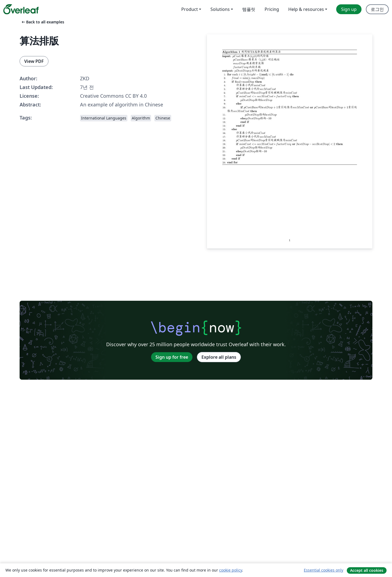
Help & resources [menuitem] (306, 9)
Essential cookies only (324, 570)
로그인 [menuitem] (377, 9)
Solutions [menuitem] (220, 9)
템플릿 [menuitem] (249, 9)
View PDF (34, 61)
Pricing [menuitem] (272, 9)
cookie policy (231, 570)
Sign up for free (172, 357)
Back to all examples (42, 22)
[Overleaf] (21, 9)
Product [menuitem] (190, 9)
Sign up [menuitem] (349, 9)
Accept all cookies (367, 570)
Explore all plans (219, 357)
